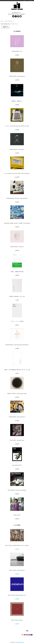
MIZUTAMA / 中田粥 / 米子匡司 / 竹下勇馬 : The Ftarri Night (17, 223)
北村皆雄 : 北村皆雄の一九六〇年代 (17, 296)
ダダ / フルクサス (9, 21)
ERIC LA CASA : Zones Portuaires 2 (17, 570)
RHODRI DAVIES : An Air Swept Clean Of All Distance (17, 345)
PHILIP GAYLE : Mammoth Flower (17, 440)
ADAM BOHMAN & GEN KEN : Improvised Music (17, 198)
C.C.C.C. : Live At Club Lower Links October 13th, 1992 (17, 126)
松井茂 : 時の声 (17, 515)
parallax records (21, 642)
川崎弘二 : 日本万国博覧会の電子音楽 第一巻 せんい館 (17, 370)
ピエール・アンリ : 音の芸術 (17, 321)
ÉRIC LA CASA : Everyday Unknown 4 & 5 (17, 595)
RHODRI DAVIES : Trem (17, 51)
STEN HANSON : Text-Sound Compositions (17, 490)
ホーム (25, 1)
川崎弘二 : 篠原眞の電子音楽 (17, 272)
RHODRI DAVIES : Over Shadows (17, 149)
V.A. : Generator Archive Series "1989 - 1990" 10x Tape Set (17, 173)
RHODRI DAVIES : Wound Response (17, 76)
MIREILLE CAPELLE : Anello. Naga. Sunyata (17, 394)
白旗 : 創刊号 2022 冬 (17, 465)
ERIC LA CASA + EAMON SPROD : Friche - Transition (17, 545)
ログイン (31, 1)
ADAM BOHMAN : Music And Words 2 (17, 417)
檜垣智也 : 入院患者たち (17, 101)
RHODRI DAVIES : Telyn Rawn (17, 247)
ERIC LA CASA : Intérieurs (17, 620)
